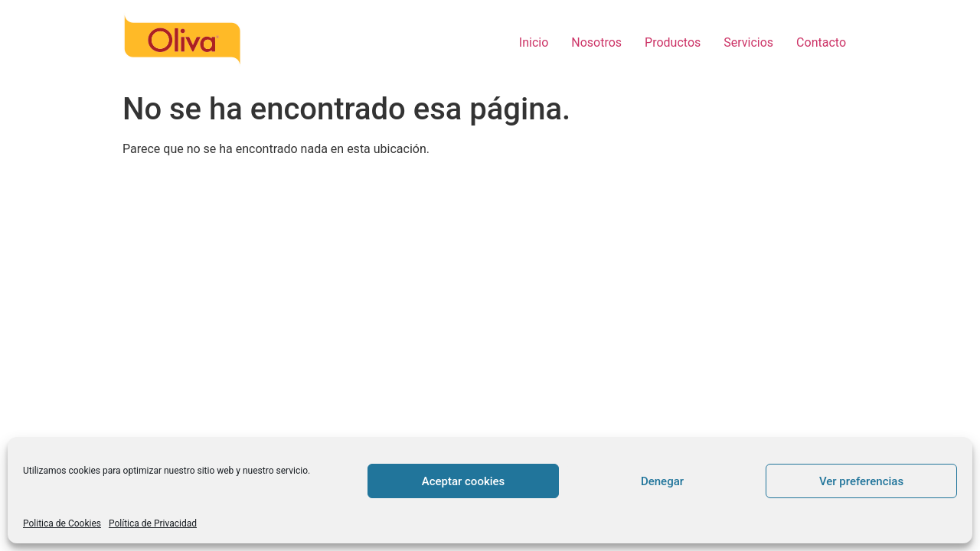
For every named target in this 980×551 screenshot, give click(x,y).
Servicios (748, 42)
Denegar (662, 481)
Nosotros (596, 42)
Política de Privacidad (153, 523)
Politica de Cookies (62, 523)
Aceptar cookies (464, 481)
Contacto (821, 42)
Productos (673, 42)
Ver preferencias (861, 481)
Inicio (534, 42)
